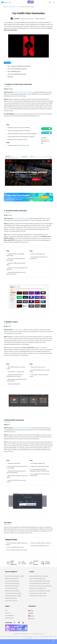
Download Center (10, 618)
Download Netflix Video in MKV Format (39, 583)
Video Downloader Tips (12, 7)
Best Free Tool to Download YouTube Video (41, 586)
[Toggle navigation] (54, 2)
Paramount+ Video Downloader (13, 593)
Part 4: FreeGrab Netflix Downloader (17, 74)
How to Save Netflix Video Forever (15, 547)
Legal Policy (17, 636)
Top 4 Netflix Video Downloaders (27, 7)
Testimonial (25, 636)
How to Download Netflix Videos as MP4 (17, 550)
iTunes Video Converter (11, 601)
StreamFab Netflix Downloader (21, 218)
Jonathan (17, 19)
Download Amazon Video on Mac (38, 596)
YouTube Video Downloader (12, 583)
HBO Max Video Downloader (12, 591)
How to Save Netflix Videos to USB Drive (41, 543)
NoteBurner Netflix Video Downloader (23, 92)
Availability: (44, 138)
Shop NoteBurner (10, 616)
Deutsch (31, 616)
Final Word (10, 77)
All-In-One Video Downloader (14, 576)
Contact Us (8, 613)
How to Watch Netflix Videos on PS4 (40, 546)
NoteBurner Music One (11, 598)
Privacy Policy (10, 636)
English (31, 611)
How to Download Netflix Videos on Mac (40, 581)
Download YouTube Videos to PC (38, 588)
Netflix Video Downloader (12, 579)
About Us (3, 636)
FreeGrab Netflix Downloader (21, 428)
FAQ (6, 611)
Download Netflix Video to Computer (39, 576)
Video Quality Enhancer (13, 596)
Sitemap (31, 636)
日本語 (31, 613)
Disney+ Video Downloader (12, 586)
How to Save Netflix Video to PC (38, 579)
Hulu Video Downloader (11, 588)
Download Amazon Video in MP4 (38, 593)
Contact (36, 636)
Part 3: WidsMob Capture (14, 71)
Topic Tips (43, 19)
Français (31, 619)
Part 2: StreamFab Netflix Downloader (17, 69)
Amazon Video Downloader (12, 581)
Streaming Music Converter (46, 636)
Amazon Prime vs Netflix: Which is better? (40, 591)
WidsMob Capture (18, 330)
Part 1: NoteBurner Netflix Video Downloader (19, 66)
